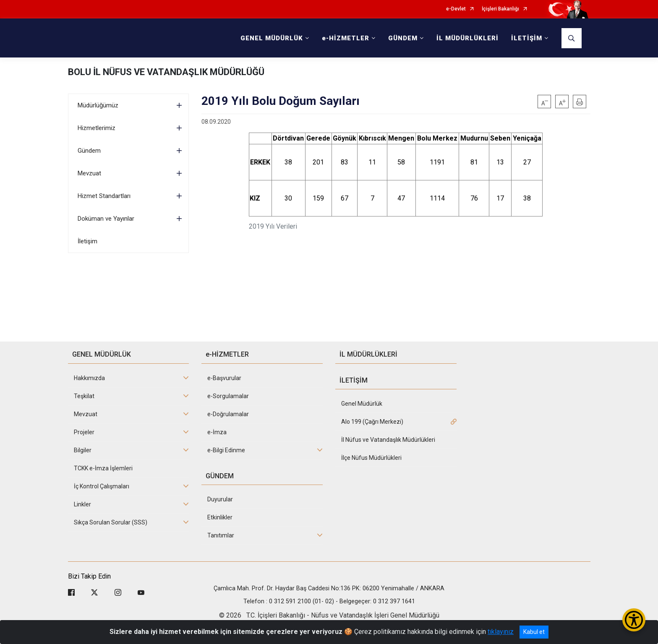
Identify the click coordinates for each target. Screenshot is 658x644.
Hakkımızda (89, 378)
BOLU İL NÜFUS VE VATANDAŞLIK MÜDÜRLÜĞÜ (166, 72)
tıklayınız (501, 632)
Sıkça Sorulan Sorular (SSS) (111, 522)
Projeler (84, 432)
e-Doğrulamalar (228, 414)
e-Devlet (456, 9)
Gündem (89, 151)
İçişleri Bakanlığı (500, 9)
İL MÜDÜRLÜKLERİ (467, 38)
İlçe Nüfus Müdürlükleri (371, 458)
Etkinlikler (220, 517)
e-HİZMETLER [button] (346, 38)
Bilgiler (83, 450)
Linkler (82, 504)
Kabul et (534, 632)
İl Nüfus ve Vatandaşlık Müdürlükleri (388, 440)
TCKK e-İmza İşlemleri (103, 468)
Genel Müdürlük (362, 404)
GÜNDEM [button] (403, 38)
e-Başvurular (224, 378)
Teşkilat (84, 396)
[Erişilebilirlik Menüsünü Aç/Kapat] (634, 620)
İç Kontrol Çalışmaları (102, 486)
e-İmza (217, 432)
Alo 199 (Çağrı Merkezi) (372, 422)
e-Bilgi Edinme (226, 450)
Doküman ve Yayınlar (106, 219)
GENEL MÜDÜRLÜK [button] (272, 38)
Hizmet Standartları (104, 196)
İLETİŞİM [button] (527, 38)
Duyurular (220, 499)
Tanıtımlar (221, 535)
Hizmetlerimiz (97, 128)
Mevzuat (89, 173)
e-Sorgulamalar (228, 396)
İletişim (87, 241)
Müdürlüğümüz (98, 105)
